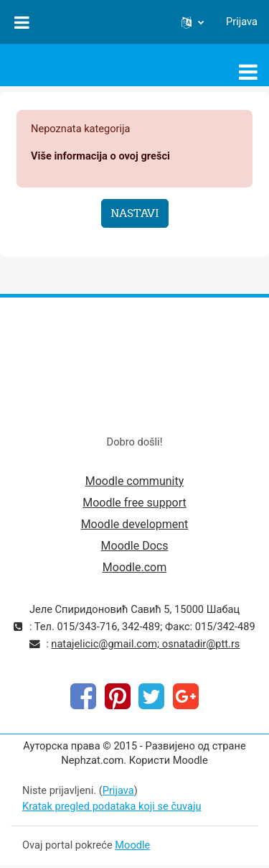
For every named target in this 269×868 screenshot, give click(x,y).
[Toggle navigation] (248, 72)
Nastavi (135, 213)
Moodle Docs (135, 546)
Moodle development (135, 524)
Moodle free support (134, 503)
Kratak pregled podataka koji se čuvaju (112, 806)
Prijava (242, 22)
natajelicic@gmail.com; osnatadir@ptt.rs (145, 644)
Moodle (132, 845)
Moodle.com (134, 567)
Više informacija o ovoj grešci (100, 156)
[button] (193, 22)
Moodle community (135, 481)
